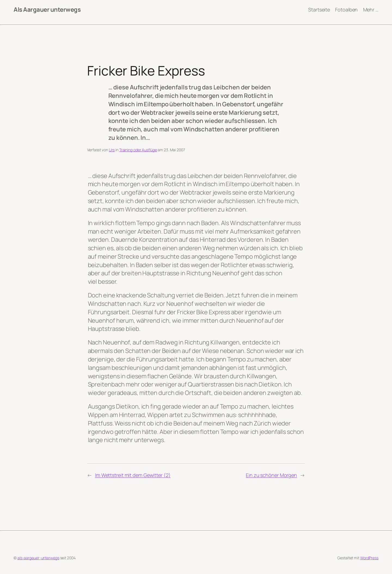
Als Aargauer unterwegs (47, 10)
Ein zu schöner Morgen (271, 475)
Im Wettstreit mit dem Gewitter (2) (133, 475)
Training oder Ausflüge (138, 150)
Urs (112, 150)
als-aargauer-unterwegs (38, 558)
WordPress (369, 558)
